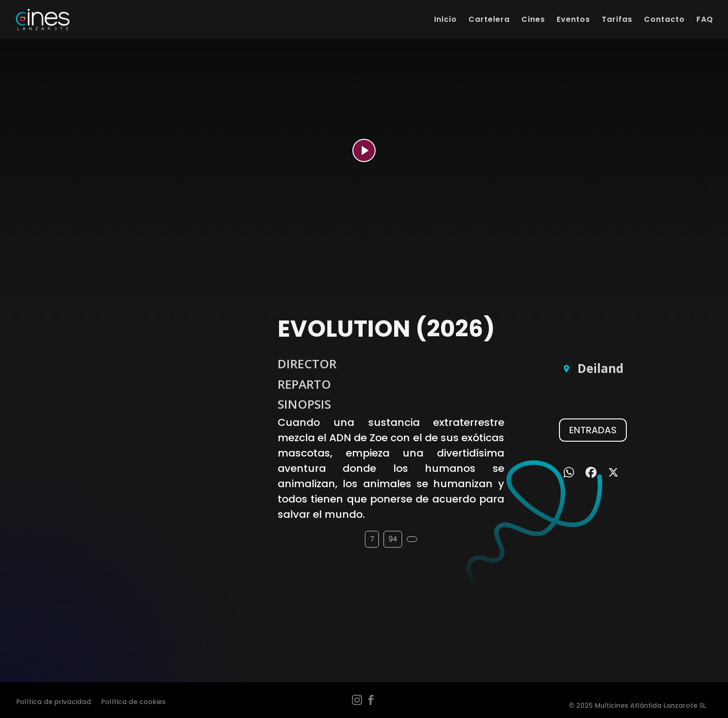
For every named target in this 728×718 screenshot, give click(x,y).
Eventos (573, 20)
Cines (533, 20)
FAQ (705, 20)
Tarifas (617, 20)
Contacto (664, 20)
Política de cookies (133, 701)
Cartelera (489, 20)
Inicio (445, 20)
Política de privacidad (54, 701)
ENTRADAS (593, 430)
